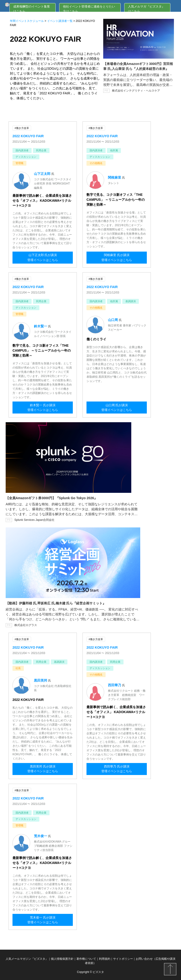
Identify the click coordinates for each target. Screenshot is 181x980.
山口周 (113, 319)
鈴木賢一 (41, 326)
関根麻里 (115, 177)
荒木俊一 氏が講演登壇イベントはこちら (43, 920)
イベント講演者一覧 (60, 21)
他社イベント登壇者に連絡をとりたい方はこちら (89, 9)
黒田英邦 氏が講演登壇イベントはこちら (43, 769)
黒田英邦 (41, 679)
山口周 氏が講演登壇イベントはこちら (117, 408)
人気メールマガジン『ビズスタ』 (27, 958)
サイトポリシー (123, 958)
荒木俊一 (41, 835)
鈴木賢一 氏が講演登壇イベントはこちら (43, 408)
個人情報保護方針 (62, 958)
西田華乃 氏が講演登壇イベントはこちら (117, 769)
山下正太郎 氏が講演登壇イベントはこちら (43, 258)
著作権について (86, 958)
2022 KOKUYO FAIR (28, 136)
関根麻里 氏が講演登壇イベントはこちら (117, 258)
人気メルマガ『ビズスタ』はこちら (146, 9)
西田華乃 (115, 684)
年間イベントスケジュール (27, 21)
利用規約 (105, 958)
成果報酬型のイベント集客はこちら (32, 9)
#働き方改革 (22, 128)
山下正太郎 (43, 173)
